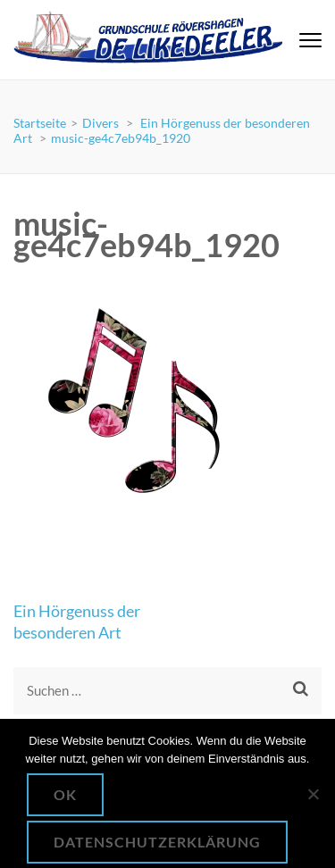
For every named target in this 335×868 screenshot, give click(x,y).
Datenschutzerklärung (157, 842)
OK (65, 794)
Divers (100, 123)
